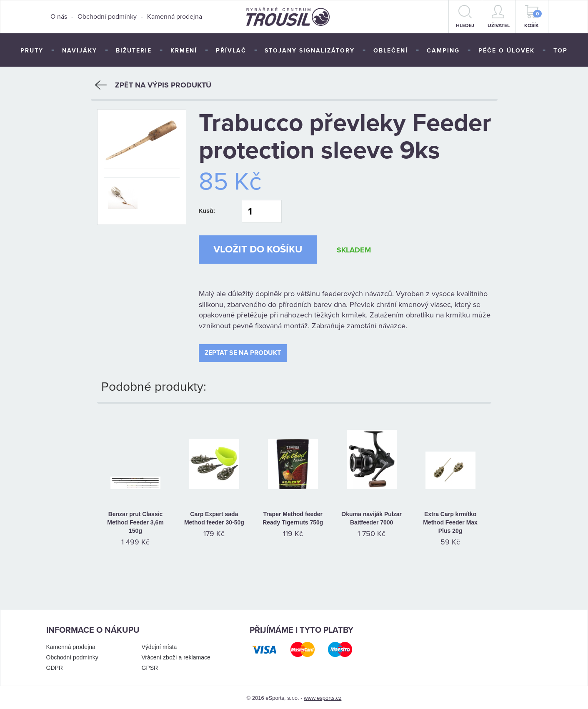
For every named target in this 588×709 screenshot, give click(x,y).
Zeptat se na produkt (243, 351)
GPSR (150, 666)
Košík (533, 17)
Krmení (184, 51)
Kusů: (207, 209)
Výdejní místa (159, 645)
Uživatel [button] (499, 17)
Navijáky (80, 51)
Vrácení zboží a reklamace (176, 656)
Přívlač (231, 51)
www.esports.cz (323, 696)
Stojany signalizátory (310, 51)
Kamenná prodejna (175, 17)
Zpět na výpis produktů (153, 83)
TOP (560, 51)
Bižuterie (134, 51)
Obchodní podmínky (107, 17)
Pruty (32, 51)
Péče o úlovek (507, 51)
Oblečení (391, 51)
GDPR (55, 666)
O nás (59, 17)
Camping (443, 51)
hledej (465, 17)
